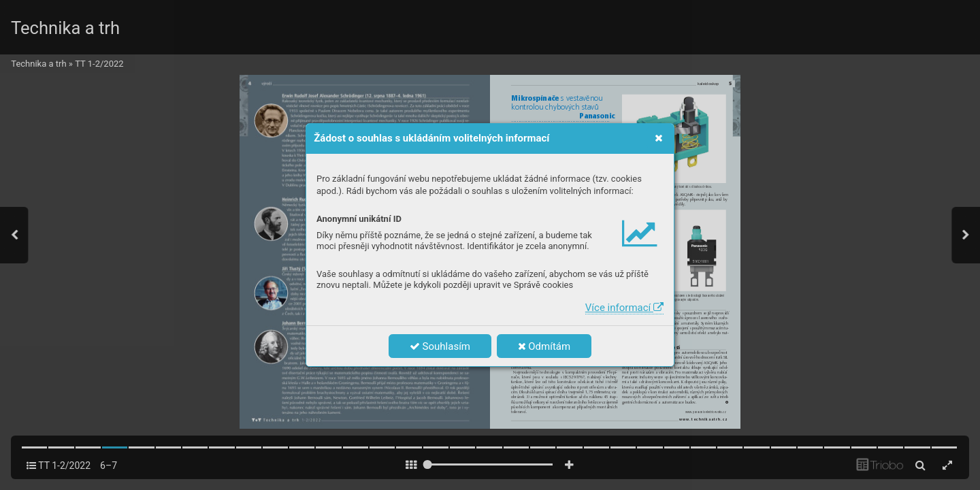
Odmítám (544, 346)
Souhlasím (440, 346)
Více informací (624, 308)
